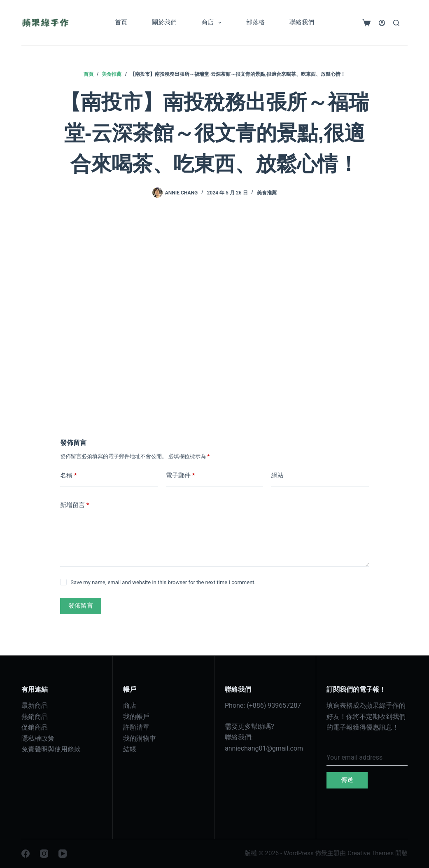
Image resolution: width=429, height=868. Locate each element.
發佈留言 (81, 606)
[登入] (382, 23)
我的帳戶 (136, 717)
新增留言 (75, 505)
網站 (277, 475)
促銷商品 (35, 727)
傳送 (347, 780)
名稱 (69, 476)
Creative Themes (371, 853)
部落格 (255, 22)
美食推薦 (267, 193)
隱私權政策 (38, 738)
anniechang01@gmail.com (264, 748)
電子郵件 (181, 476)
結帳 (130, 749)
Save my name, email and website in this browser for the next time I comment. (163, 582)
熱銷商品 (35, 717)
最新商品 (35, 705)
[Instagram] (44, 854)
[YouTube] (63, 854)
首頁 (121, 22)
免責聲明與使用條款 (51, 749)
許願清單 (136, 727)
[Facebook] (26, 854)
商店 (213, 23)
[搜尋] (396, 23)
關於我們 (164, 22)
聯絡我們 (302, 22)
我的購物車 (140, 738)
